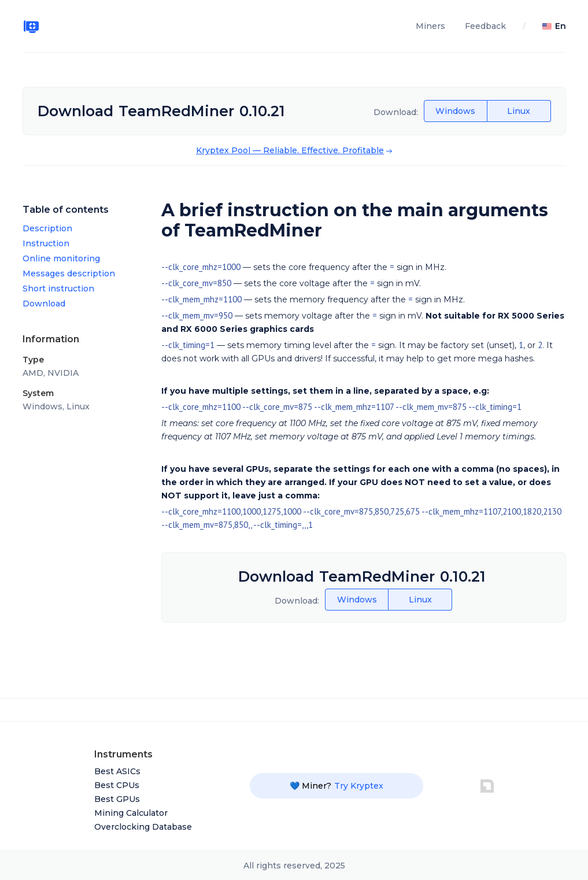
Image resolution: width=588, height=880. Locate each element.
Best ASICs (117, 771)
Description (47, 228)
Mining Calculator (131, 813)
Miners (430, 26)
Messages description (69, 273)
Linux (519, 111)
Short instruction (58, 289)
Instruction (46, 243)
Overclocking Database (143, 827)
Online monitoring (61, 258)
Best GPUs (117, 799)
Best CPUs (117, 785)
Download (44, 304)
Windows (455, 111)
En (561, 26)
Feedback (485, 26)
